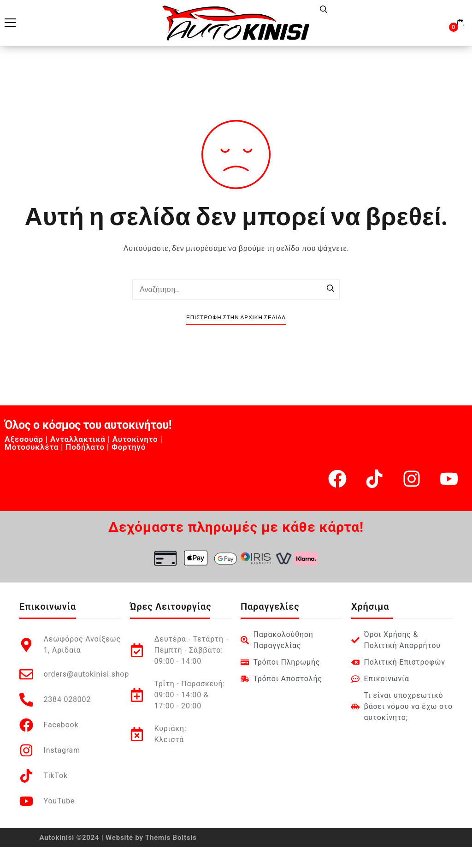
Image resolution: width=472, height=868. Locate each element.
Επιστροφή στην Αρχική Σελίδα (236, 318)
